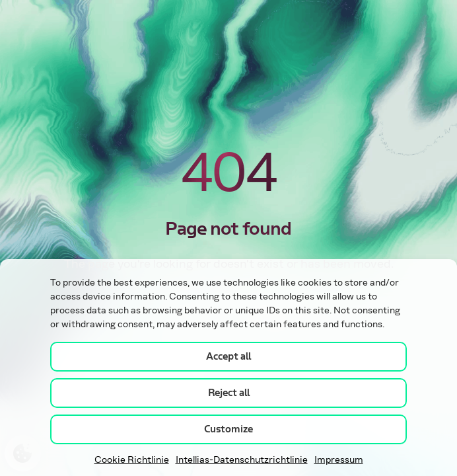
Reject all (229, 393)
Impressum (339, 460)
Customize (228, 429)
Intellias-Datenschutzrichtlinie (242, 460)
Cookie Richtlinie (132, 460)
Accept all (228, 356)
